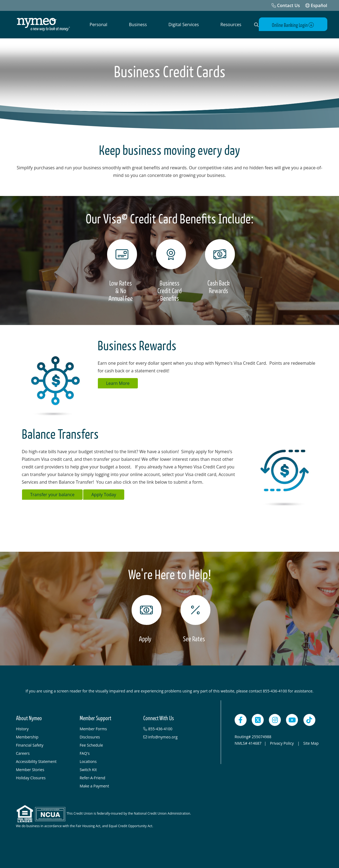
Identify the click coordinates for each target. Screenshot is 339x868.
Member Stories (30, 769)
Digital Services (184, 24)
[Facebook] (241, 719)
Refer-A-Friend (92, 777)
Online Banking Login (295, 25)
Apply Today (104, 494)
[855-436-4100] (172, 728)
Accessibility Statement (36, 761)
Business (138, 24)
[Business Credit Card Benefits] (170, 271)
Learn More (118, 383)
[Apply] (145, 618)
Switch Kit (88, 769)
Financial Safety (30, 745)
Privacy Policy (282, 743)
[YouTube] (292, 719)
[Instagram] (275, 719)
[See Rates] (194, 618)
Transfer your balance (52, 494)
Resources (231, 24)
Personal (99, 24)
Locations (88, 761)
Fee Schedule (91, 745)
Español (316, 5)
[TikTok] (309, 719)
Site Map (311, 743)
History (22, 728)
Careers (23, 753)
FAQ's (85, 753)
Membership (27, 736)
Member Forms (93, 728)
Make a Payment (94, 785)
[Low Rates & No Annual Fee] (121, 271)
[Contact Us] (286, 5)
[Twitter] (258, 719)
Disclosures (90, 736)
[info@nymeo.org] (172, 737)
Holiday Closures (31, 777)
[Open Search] (256, 25)
